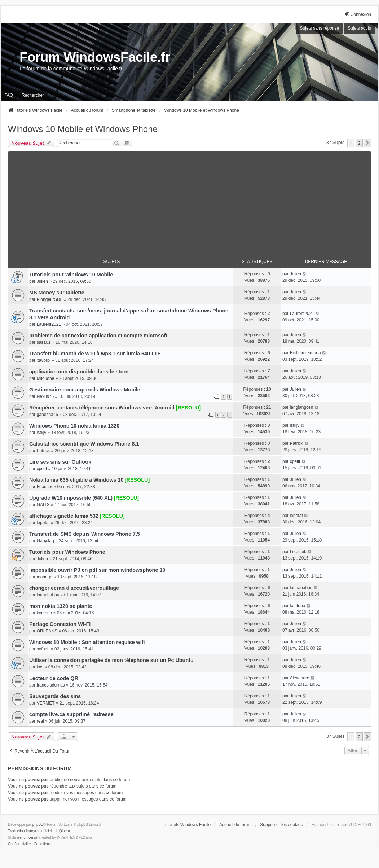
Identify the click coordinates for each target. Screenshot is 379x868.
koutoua (45, 613)
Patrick (43, 451)
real (40, 721)
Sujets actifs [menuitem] (359, 28)
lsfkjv (42, 433)
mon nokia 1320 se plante (61, 606)
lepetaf (43, 523)
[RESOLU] (189, 408)
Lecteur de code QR (54, 678)
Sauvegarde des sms (55, 696)
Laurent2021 (49, 324)
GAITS (43, 505)
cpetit (42, 469)
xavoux (44, 360)
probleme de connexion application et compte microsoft (98, 336)
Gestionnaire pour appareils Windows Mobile (85, 390)
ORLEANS (47, 631)
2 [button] (359, 143)
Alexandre (300, 678)
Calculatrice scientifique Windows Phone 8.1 (84, 444)
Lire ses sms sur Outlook (60, 462)
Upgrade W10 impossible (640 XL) (71, 498)
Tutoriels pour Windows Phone (67, 552)
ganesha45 (47, 415)
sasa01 (44, 342)
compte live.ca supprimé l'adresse (71, 714)
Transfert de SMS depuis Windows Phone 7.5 (85, 534)
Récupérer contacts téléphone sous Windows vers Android (102, 408)
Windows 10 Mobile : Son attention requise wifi (87, 642)
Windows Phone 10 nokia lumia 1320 (74, 426)
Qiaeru (65, 831)
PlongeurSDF (50, 299)
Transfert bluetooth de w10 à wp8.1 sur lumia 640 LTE (95, 354)
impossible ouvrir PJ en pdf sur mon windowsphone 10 (97, 570)
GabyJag (45, 541)
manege (45, 577)
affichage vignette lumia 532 (64, 516)
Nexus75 (45, 396)
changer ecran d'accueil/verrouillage (74, 588)
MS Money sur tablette (57, 293)
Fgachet (45, 487)
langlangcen (302, 407)
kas (40, 667)
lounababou (48, 595)
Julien (42, 281)
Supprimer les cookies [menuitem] (281, 825)
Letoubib (298, 552)
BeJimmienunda (305, 353)
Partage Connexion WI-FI (60, 624)
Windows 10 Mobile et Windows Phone (83, 129)
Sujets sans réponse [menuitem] (320, 28)
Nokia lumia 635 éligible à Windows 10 (76, 480)
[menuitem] (19, 844)
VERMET (46, 703)
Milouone (46, 378)
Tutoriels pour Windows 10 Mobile (71, 275)
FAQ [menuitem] (9, 95)
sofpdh (43, 649)
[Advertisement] (189, 201)
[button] (367, 143)
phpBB (38, 825)
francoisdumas (51, 685)
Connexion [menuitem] (358, 14)
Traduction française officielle (31, 831)
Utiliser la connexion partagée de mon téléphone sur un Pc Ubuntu (111, 660)
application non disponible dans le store (79, 372)
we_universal (27, 838)
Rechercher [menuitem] (33, 95)
